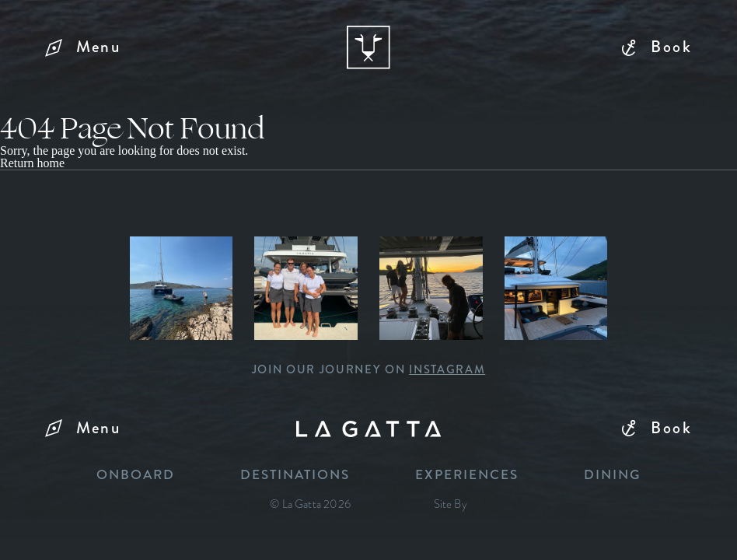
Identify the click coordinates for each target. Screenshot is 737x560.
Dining (612, 475)
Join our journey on (369, 369)
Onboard (136, 475)
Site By (451, 504)
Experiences (467, 475)
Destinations (295, 475)
